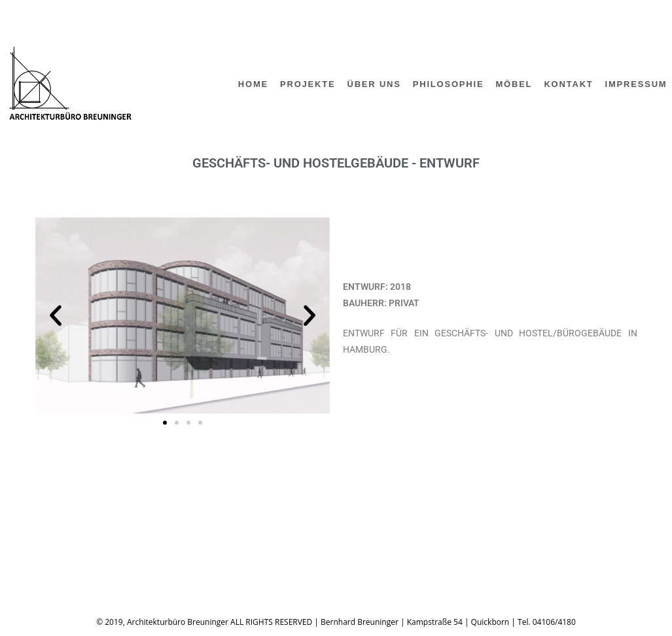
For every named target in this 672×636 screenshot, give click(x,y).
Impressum (63, 552)
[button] (56, 315)
